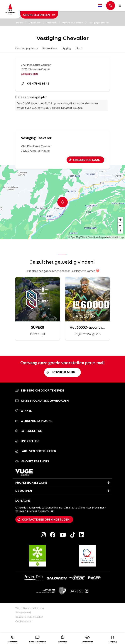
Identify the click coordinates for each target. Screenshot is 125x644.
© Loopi (120, 237)
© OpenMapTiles (77, 237)
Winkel (23, 411)
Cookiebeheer (24, 621)
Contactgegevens (27, 48)
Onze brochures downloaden (42, 401)
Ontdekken (36, 23)
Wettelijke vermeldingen (30, 608)
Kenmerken (50, 48)
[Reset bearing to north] (120, 231)
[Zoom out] (120, 225)
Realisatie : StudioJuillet (29, 617)
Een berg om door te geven (40, 390)
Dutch (100, 6)
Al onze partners (32, 461)
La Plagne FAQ (29, 431)
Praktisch (53, 23)
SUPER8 (38, 327)
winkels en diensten (74, 23)
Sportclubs (27, 441)
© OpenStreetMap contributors (101, 237)
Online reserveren (39, 15)
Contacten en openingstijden (46, 519)
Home (21, 23)
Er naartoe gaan (87, 160)
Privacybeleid (23, 612)
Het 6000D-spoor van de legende (87, 327)
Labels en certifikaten (36, 451)
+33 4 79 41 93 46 (35, 83)
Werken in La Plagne (34, 421)
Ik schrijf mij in (63, 372)
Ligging (66, 48)
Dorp (79, 48)
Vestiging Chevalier (99, 23)
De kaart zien (29, 74)
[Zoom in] (120, 220)
